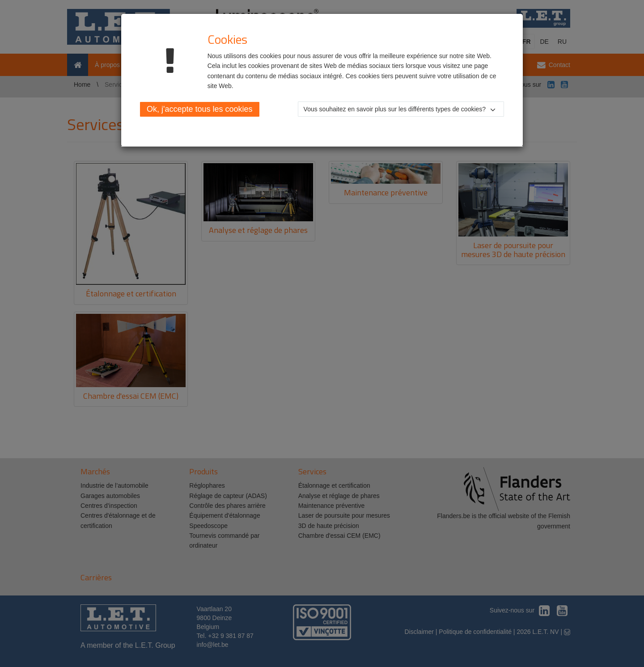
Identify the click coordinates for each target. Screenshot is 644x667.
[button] (401, 109)
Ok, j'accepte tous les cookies (200, 109)
